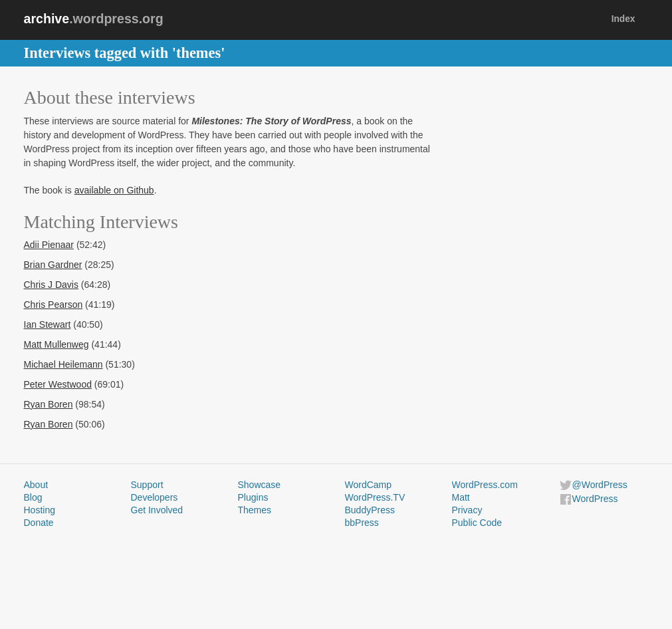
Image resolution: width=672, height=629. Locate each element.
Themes (255, 510)
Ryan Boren (49, 404)
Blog (33, 497)
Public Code (477, 523)
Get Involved (157, 510)
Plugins (253, 497)
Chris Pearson (54, 305)
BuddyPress (370, 510)
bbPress (362, 523)
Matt (461, 497)
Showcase (260, 485)
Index (623, 19)
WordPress (595, 499)
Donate (39, 523)
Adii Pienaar (49, 245)
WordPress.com (485, 485)
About (36, 485)
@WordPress (600, 485)
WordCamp (369, 485)
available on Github (114, 190)
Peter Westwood (58, 384)
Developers (155, 497)
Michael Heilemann (63, 364)
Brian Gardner (53, 265)
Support (147, 485)
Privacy (467, 510)
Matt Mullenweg (56, 344)
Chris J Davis (51, 285)
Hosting (40, 510)
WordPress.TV (375, 497)
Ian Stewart (48, 324)
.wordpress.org (94, 19)
